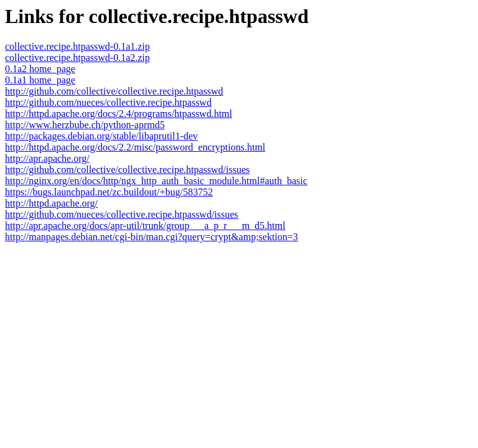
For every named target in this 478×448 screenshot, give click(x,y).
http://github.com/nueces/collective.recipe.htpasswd (108, 102)
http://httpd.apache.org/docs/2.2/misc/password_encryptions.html (135, 147)
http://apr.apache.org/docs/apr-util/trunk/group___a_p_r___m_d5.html (145, 226)
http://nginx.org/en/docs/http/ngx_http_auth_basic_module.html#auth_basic (156, 181)
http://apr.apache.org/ (47, 158)
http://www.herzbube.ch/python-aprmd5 (85, 125)
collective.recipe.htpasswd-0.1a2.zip (77, 58)
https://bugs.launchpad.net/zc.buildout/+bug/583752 (109, 192)
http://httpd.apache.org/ (51, 203)
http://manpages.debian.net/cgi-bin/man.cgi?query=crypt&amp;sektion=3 (152, 237)
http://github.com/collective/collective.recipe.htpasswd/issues (127, 170)
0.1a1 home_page (40, 80)
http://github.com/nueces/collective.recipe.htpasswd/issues (122, 214)
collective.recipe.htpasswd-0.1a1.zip (77, 46)
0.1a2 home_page (40, 69)
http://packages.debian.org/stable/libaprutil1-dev (101, 136)
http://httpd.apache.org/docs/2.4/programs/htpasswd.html (119, 114)
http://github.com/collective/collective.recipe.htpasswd (114, 91)
